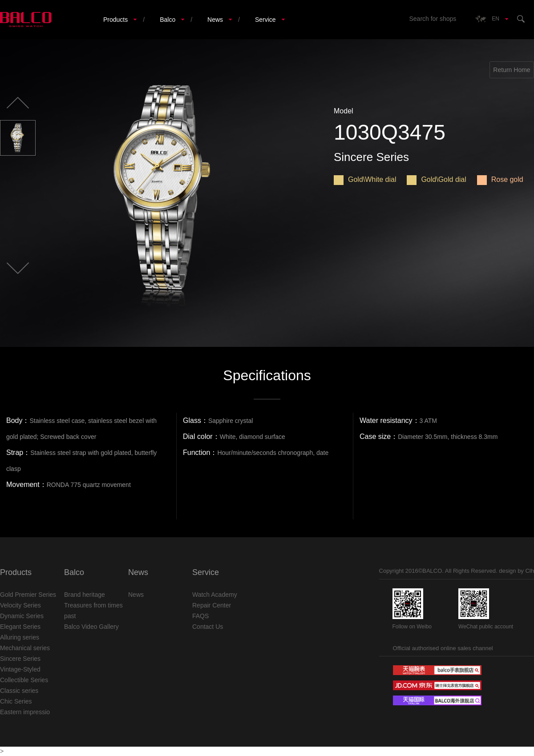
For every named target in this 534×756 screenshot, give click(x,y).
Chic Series (16, 701)
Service (265, 20)
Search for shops (433, 19)
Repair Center (212, 605)
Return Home (512, 70)
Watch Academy (215, 595)
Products (115, 20)
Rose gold (500, 179)
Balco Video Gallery (91, 627)
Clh (530, 571)
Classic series (19, 691)
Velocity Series (20, 605)
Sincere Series (20, 659)
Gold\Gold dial (436, 179)
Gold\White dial (365, 179)
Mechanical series (25, 648)
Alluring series (20, 637)
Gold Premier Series (28, 595)
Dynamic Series (22, 616)
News (215, 20)
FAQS (200, 616)
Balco (168, 20)
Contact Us (208, 627)
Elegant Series (20, 627)
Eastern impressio (25, 712)
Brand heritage (85, 595)
